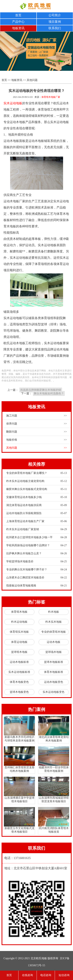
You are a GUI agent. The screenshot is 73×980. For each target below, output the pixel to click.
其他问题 (32, 80)
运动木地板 (54, 642)
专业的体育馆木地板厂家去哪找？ (37, 473)
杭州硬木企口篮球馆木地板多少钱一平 (37, 537)
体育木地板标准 (54, 672)
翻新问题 (37, 432)
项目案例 (55, 22)
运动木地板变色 (54, 682)
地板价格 (37, 440)
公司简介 (55, 15)
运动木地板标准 (19, 662)
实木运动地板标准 (19, 672)
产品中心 (18, 22)
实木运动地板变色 (54, 692)
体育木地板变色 (19, 682)
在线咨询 (27, 975)
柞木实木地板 (54, 622)
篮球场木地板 (54, 652)
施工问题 (37, 416)
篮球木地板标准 (54, 662)
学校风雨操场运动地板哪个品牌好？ (37, 545)
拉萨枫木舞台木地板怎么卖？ (37, 554)
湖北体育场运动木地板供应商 (37, 505)
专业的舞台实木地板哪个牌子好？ (37, 570)
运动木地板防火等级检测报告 (37, 513)
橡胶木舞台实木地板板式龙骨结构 (37, 489)
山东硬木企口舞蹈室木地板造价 (37, 578)
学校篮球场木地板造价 (37, 562)
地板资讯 (18, 28)
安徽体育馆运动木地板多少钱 (37, 497)
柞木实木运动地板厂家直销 (37, 529)
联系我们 (55, 28)
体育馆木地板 (19, 612)
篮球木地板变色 (19, 692)
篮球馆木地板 (19, 652)
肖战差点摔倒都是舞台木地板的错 (41, 390)
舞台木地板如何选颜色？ (49, 393)
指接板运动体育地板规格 (37, 586)
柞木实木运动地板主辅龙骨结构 (37, 481)
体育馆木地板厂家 (51, 97)
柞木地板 (54, 612)
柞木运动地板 (19, 622)
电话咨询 (46, 975)
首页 (18, 15)
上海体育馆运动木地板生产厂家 (37, 521)
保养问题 (37, 424)
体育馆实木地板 (19, 632)
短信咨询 (64, 975)
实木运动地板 (13, 103)
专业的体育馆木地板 (54, 632)
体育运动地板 (19, 642)
